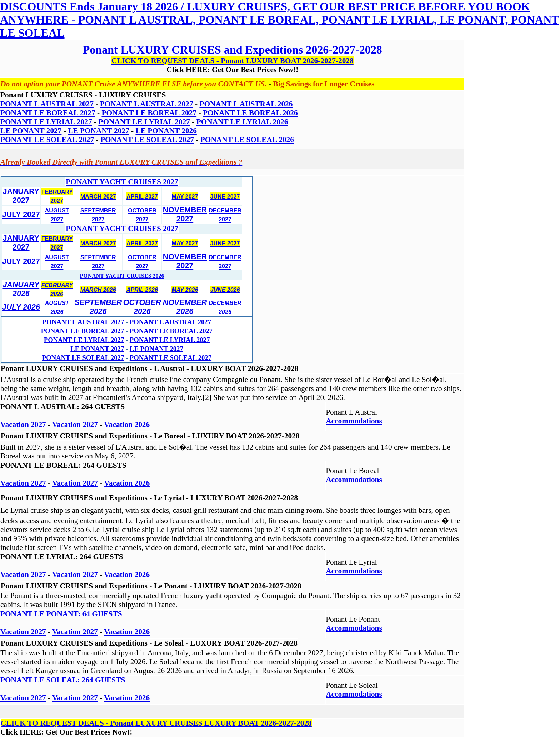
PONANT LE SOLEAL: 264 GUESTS (63, 680)
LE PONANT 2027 (97, 349)
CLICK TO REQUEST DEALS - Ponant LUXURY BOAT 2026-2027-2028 (232, 61)
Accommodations (354, 421)
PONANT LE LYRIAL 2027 (84, 340)
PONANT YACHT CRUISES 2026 (122, 276)
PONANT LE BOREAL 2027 (82, 331)
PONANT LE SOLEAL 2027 (83, 358)
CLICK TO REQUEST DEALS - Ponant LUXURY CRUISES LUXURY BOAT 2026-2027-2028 (156, 723)
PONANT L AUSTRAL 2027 (83, 322)
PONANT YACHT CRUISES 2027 (122, 182)
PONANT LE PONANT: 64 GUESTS (61, 614)
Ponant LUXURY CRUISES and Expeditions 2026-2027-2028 (232, 50)
